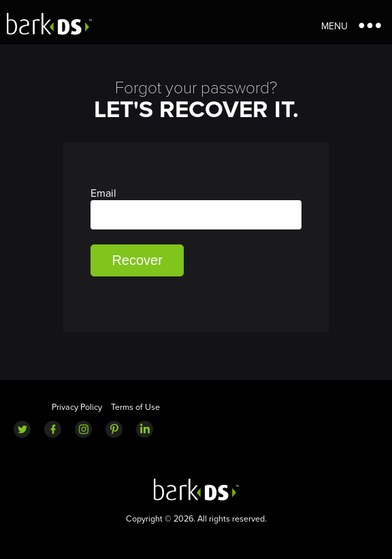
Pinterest (114, 429)
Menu (334, 26)
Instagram (83, 429)
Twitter (22, 429)
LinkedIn (145, 429)
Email (196, 208)
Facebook (53, 429)
